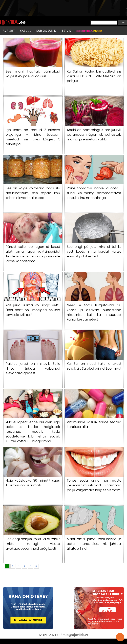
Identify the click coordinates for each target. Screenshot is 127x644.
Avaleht (9, 31)
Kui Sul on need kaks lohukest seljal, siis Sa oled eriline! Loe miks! (94, 366)
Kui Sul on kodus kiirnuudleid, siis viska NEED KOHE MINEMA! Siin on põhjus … (94, 76)
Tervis (66, 31)
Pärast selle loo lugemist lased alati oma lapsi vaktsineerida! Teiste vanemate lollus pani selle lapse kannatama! (33, 254)
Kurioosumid (46, 31)
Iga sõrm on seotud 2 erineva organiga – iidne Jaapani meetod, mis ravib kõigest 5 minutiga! (33, 137)
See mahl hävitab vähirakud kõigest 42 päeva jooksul (33, 74)
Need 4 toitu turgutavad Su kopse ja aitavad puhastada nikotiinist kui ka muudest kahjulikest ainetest (94, 312)
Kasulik (26, 31)
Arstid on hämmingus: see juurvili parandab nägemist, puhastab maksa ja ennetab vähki (94, 135)
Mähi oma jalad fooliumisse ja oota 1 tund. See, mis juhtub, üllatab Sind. (94, 544)
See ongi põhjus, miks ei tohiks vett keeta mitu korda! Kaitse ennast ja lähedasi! (94, 251)
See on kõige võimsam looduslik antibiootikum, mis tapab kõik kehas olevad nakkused (33, 193)
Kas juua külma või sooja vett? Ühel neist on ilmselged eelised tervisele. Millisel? (33, 310)
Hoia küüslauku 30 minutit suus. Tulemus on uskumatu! (33, 483)
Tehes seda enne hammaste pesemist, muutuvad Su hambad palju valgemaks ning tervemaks (94, 485)
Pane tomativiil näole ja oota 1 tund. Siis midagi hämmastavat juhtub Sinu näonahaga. (94, 193)
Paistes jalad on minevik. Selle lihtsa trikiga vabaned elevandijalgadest (33, 368)
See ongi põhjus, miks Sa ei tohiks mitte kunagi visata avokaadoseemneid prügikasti (33, 544)
